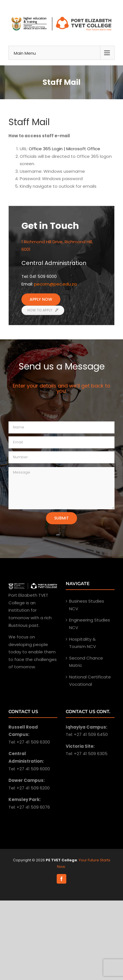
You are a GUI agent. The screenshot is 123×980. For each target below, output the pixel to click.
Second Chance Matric (86, 662)
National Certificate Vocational (90, 681)
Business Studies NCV (87, 605)
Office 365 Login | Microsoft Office (64, 149)
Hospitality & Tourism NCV (83, 643)
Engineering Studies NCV (90, 624)
